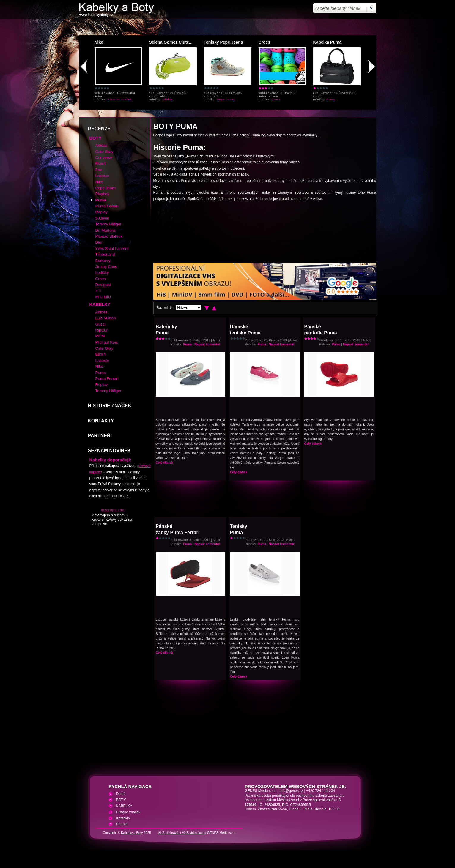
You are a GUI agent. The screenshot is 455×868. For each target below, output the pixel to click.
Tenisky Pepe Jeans (223, 42)
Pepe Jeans (226, 100)
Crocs (265, 42)
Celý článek (164, 463)
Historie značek (120, 100)
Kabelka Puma (328, 42)
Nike (99, 42)
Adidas (168, 100)
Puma (331, 100)
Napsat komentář (207, 344)
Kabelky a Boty (132, 833)
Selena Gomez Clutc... (171, 42)
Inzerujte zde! (113, 510)
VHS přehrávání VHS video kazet (182, 833)
